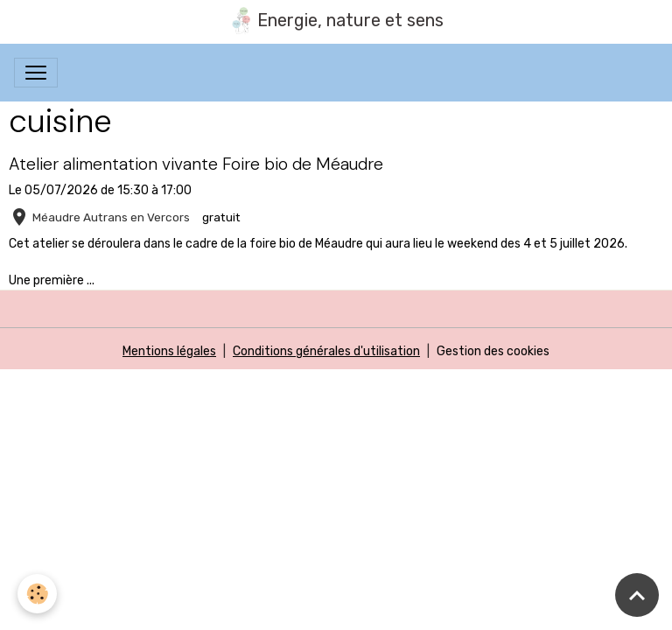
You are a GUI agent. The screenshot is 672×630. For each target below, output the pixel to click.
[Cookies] (37, 594)
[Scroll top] (637, 595)
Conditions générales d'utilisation (326, 351)
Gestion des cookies (493, 351)
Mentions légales (169, 351)
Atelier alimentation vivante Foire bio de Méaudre (196, 164)
